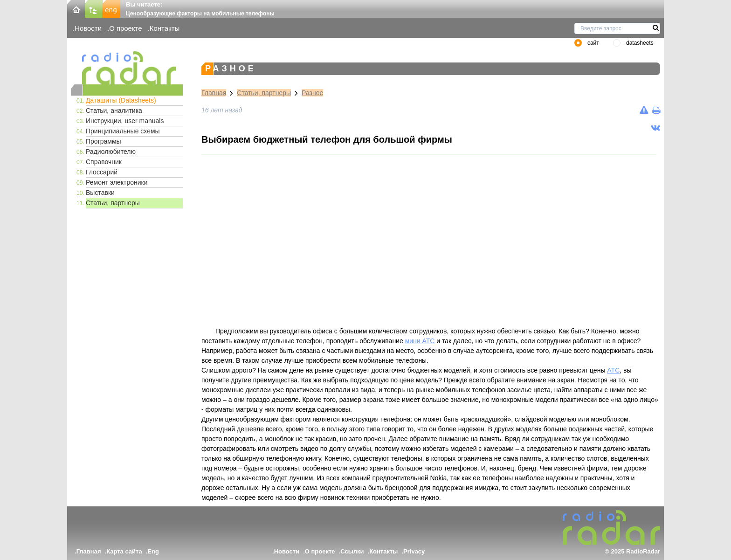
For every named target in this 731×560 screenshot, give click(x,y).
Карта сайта (124, 551)
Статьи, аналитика (114, 111)
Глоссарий (102, 172)
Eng (153, 551)
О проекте (125, 28)
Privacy (414, 551)
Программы (103, 141)
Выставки (100, 193)
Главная (214, 93)
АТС (613, 370)
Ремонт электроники (117, 182)
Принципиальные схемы (123, 131)
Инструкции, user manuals (125, 121)
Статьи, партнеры (113, 203)
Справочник (104, 162)
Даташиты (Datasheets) (121, 100)
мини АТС (420, 341)
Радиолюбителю (111, 152)
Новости (88, 28)
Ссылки (352, 551)
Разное (312, 93)
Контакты (165, 28)
